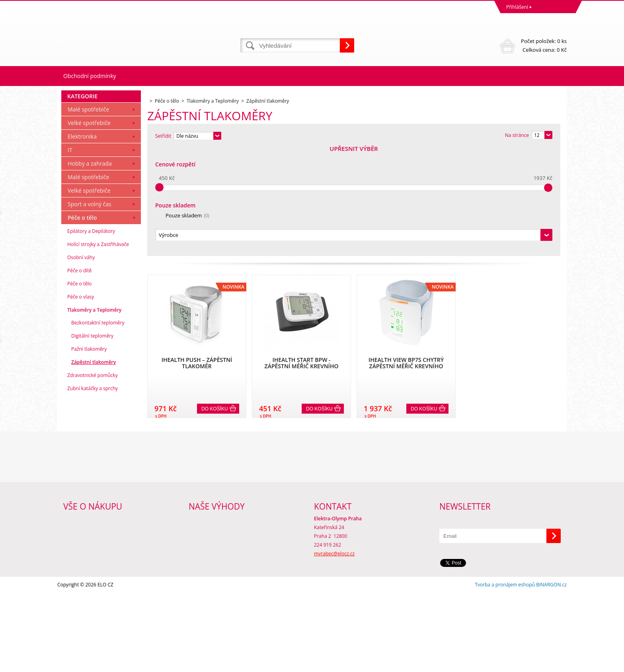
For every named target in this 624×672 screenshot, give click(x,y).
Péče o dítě (79, 379)
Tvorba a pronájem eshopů (505, 664)
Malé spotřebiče (88, 218)
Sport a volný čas (90, 312)
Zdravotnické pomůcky (93, 483)
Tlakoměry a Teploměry (94, 418)
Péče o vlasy (81, 405)
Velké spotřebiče (89, 231)
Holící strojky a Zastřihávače (98, 353)
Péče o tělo (82, 326)
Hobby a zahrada (90, 272)
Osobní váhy (81, 366)
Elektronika (82, 245)
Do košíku (215, 301)
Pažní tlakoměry (89, 457)
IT (70, 258)
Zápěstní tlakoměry (94, 470)
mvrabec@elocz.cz (334, 633)
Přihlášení (517, 7)
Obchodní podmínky (90, 76)
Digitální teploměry (92, 444)
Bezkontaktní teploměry (98, 431)
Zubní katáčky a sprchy (93, 497)
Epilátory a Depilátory (91, 339)
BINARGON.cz (551, 664)
